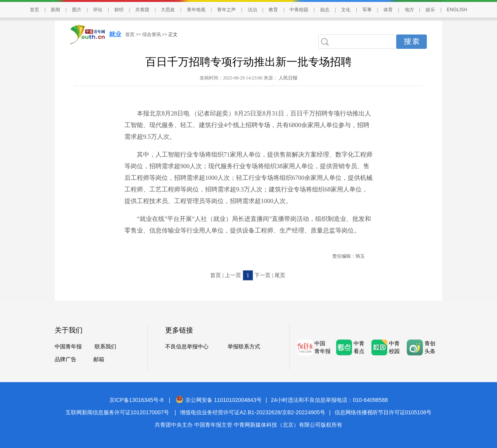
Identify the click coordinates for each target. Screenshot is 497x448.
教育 (273, 10)
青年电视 (196, 10)
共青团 (142, 10)
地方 (409, 10)
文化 (346, 10)
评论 (98, 10)
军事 (367, 10)
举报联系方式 (244, 347)
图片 (77, 10)
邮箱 (99, 359)
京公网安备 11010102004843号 (219, 400)
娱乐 (430, 10)
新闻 (55, 10)
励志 (325, 10)
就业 (115, 34)
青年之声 (226, 10)
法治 (252, 10)
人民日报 (287, 78)
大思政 (168, 10)
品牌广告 (66, 359)
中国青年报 (68, 347)
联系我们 (105, 347)
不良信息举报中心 (187, 347)
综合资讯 (152, 34)
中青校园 (299, 10)
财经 (119, 10)
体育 (388, 10)
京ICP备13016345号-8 (136, 400)
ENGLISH (457, 10)
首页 (35, 10)
